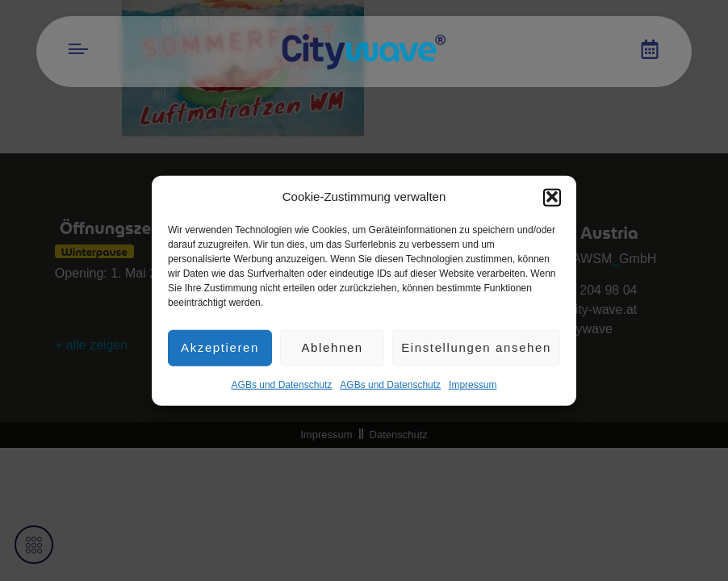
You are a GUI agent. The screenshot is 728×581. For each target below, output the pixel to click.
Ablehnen (332, 352)
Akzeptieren (220, 352)
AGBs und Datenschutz (282, 390)
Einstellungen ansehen (476, 352)
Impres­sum (473, 390)
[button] (552, 203)
